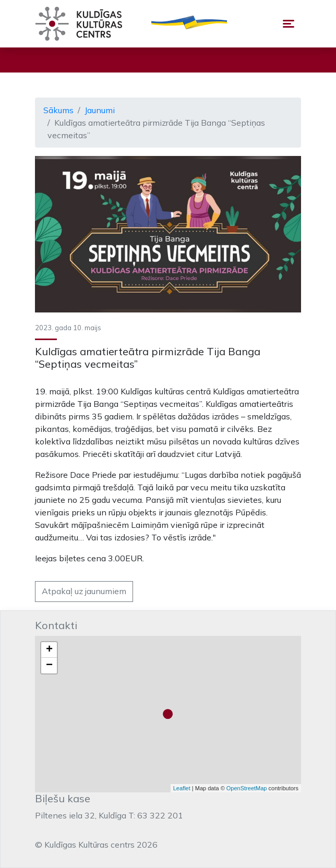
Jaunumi (100, 110)
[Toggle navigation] (289, 24)
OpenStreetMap (247, 788)
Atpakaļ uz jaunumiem (84, 591)
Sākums (58, 110)
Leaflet (182, 788)
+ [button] (49, 650)
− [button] (49, 666)
